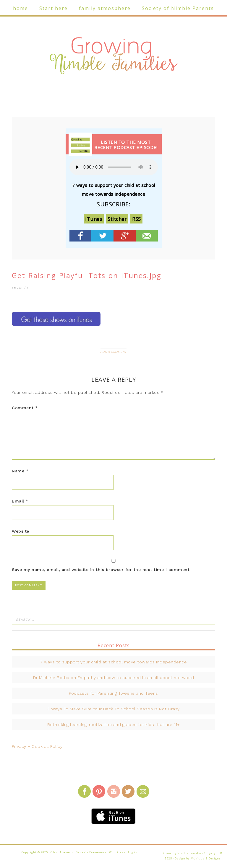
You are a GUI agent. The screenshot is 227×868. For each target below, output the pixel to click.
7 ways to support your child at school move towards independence (113, 662)
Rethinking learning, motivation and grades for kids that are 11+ (114, 725)
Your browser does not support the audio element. (114, 167)
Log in (133, 852)
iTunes (94, 219)
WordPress (117, 852)
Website (21, 531)
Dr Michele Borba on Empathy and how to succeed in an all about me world (114, 678)
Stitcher (117, 219)
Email (20, 501)
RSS (137, 219)
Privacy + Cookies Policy (37, 746)
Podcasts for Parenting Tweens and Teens (113, 693)
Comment (25, 408)
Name (20, 471)
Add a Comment (113, 352)
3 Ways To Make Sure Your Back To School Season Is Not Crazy (113, 709)
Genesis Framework (91, 852)
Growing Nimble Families (113, 56)
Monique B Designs (206, 858)
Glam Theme (60, 852)
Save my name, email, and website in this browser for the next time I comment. (101, 570)
